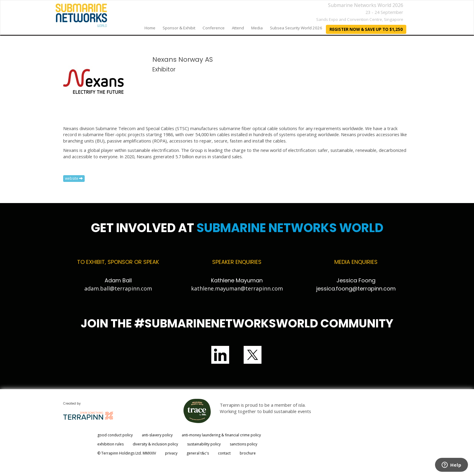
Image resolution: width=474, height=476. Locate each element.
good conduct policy (115, 435)
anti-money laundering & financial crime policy (221, 435)
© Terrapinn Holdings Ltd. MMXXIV (127, 453)
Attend (238, 28)
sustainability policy (204, 444)
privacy (171, 453)
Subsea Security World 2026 (296, 28)
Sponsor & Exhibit (179, 28)
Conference (214, 28)
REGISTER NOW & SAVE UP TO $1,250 (366, 29)
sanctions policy (243, 444)
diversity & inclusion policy (155, 444)
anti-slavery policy (157, 435)
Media (257, 28)
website (74, 178)
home (150, 28)
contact (224, 453)
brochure (248, 453)
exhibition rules (110, 444)
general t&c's (198, 453)
